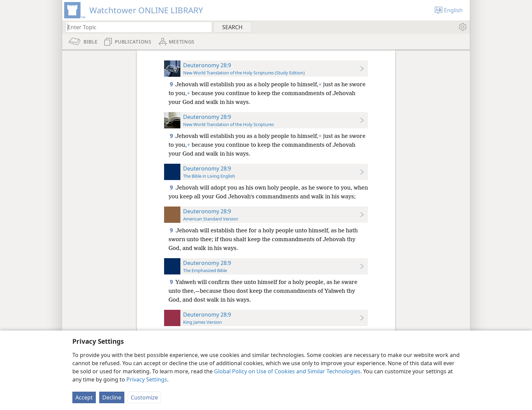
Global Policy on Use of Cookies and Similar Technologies (287, 371)
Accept (84, 397)
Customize (144, 397)
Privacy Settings (147, 379)
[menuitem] (462, 27)
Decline (112, 397)
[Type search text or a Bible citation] (136, 27)
